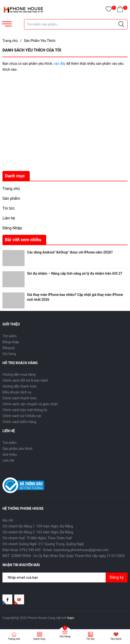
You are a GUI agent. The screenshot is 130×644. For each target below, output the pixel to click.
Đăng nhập (11, 342)
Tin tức (9, 208)
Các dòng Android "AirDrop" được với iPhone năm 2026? (70, 252)
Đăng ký (9, 348)
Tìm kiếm (10, 336)
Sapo (71, 618)
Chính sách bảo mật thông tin (25, 410)
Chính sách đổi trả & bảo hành (25, 380)
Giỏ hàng (9, 354)
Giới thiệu (10, 455)
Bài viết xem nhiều (23, 240)
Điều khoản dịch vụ (17, 392)
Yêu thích (116, 639)
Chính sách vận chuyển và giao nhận (30, 404)
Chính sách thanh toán (20, 398)
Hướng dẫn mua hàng (19, 374)
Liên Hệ (8, 460)
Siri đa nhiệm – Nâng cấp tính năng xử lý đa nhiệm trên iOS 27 (75, 273)
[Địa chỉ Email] (65, 577)
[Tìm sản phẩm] (76, 24)
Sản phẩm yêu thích (17, 449)
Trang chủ (11, 189)
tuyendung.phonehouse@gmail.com (81, 550)
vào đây (59, 64)
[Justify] (121, 24)
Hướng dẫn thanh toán (20, 386)
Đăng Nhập (12, 228)
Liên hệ (9, 218)
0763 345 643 (30, 550)
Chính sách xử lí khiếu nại (22, 416)
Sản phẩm (11, 198)
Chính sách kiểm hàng (19, 422)
